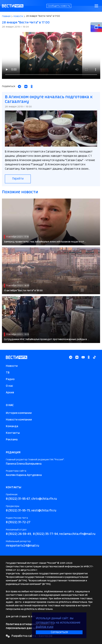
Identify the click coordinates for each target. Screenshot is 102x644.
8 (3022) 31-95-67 (18, 499)
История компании (19, 413)
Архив (10, 393)
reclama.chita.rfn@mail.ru (77, 534)
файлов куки (45, 627)
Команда (12, 426)
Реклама (12, 440)
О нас (9, 386)
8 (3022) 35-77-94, (46, 534)
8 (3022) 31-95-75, (18, 511)
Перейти (18, 179)
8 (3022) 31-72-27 (18, 522)
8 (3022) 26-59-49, (19, 534)
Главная (6, 16)
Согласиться (59, 632)
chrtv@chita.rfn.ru (44, 499)
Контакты (13, 433)
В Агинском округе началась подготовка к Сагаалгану (49, 99)
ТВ (8, 373)
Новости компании (19, 420)
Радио (10, 379)
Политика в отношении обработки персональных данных (30, 626)
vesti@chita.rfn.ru (44, 511)
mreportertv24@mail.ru (22, 546)
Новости (18, 16)
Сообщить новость (59, 6)
